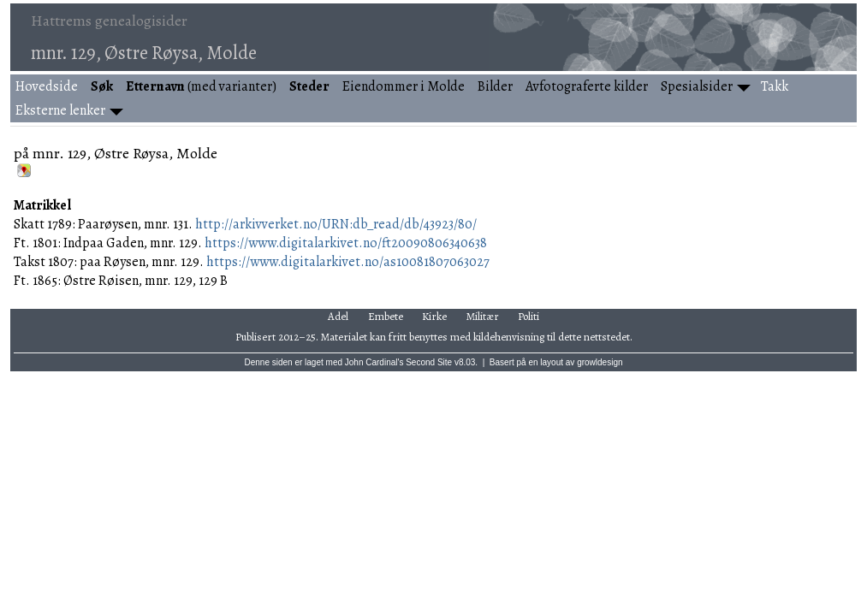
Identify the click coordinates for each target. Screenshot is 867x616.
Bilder (495, 86)
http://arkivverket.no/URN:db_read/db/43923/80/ (336, 224)
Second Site (429, 362)
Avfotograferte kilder (587, 86)
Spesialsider (697, 86)
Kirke (434, 316)
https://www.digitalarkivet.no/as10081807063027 (348, 262)
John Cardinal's (374, 362)
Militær (483, 316)
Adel (338, 316)
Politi (529, 316)
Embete (386, 316)
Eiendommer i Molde (404, 86)
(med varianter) (201, 86)
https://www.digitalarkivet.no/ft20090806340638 (346, 243)
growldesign (600, 362)
